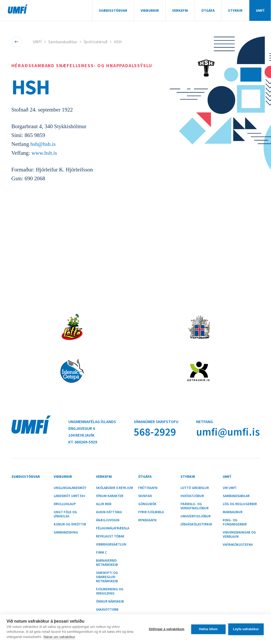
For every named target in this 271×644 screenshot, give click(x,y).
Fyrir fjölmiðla (151, 512)
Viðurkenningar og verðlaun (239, 535)
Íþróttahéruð (96, 42)
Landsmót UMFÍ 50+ (70, 496)
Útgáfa (208, 10)
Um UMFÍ (230, 488)
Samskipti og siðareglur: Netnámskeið (107, 577)
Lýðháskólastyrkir (196, 524)
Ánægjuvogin (108, 520)
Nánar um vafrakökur (59, 637)
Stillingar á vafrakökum (167, 629)
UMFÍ (18, 9)
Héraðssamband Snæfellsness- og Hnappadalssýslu (82, 66)
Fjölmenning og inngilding (110, 591)
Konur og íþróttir (70, 524)
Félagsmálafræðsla (113, 528)
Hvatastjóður (192, 496)
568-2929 (155, 432)
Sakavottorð (107, 610)
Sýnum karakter (110, 496)
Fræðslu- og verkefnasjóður (195, 506)
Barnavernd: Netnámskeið (107, 563)
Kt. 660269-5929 (83, 442)
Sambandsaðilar (63, 42)
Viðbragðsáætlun (111, 544)
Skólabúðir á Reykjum (115, 488)
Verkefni (180, 10)
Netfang (204, 422)
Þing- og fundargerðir (235, 522)
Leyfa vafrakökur (246, 629)
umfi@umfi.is (228, 432)
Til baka (17, 42)
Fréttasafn (148, 488)
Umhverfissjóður (196, 516)
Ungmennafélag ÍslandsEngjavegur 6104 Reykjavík (92, 428)
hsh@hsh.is (43, 144)
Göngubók (147, 504)
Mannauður (233, 512)
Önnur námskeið (110, 602)
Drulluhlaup (65, 504)
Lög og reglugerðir (240, 504)
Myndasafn (147, 520)
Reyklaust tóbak (110, 536)
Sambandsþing (66, 532)
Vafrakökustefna (238, 545)
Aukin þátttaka (109, 512)
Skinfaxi (145, 496)
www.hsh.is (44, 153)
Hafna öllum (209, 629)
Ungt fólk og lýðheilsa (65, 514)
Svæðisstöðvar (113, 10)
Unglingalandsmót (70, 488)
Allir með (104, 504)
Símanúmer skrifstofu (156, 422)
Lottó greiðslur (195, 488)
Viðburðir (150, 10)
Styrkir (235, 10)
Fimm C (101, 553)
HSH (118, 42)
